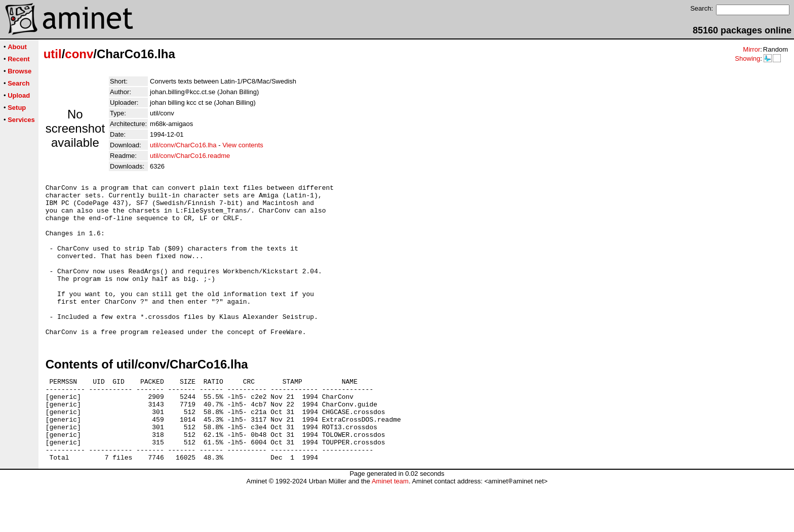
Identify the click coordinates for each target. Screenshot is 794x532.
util (53, 54)
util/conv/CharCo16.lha (183, 145)
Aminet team (390, 528)
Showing (747, 58)
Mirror (751, 49)
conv (79, 54)
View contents (243, 145)
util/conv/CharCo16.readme (190, 156)
